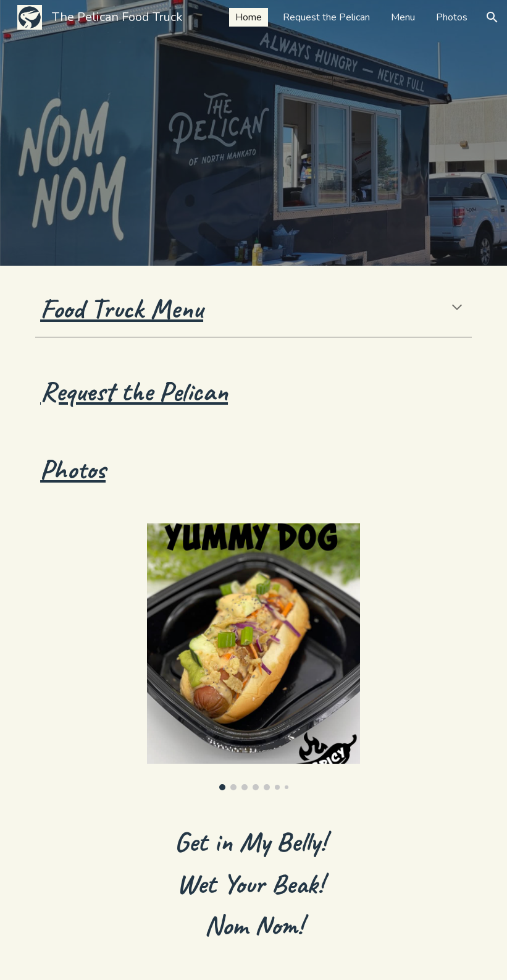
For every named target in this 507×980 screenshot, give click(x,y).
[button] (492, 17)
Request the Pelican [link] (326, 17)
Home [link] (249, 17)
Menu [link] (403, 17)
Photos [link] (452, 17)
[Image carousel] (253, 657)
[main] (254, 309)
